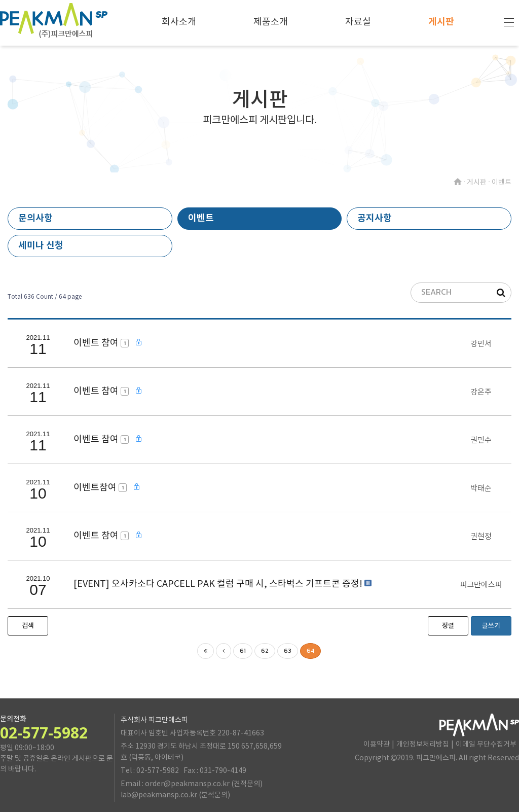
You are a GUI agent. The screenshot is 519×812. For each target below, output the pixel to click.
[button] (28, 626)
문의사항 (35, 218)
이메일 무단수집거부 (486, 745)
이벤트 (201, 218)
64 (310, 651)
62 (265, 651)
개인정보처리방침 (423, 745)
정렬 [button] (448, 626)
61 (243, 651)
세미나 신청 (41, 245)
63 (288, 651)
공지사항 (375, 218)
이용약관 (377, 745)
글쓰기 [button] (491, 626)
